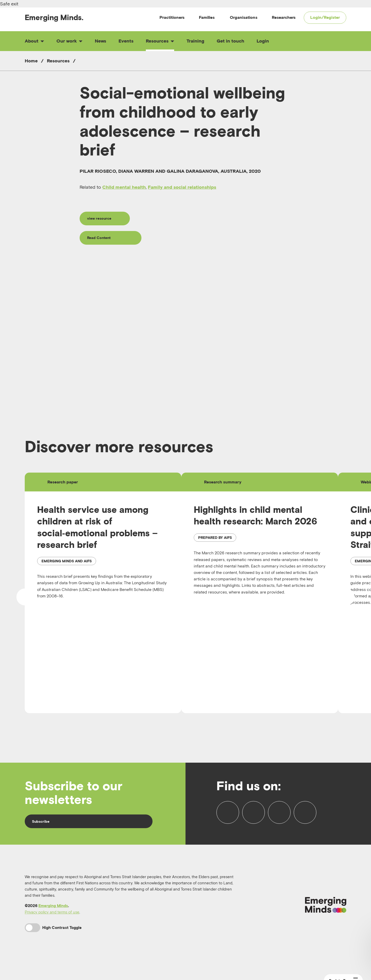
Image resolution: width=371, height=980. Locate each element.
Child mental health (124, 187)
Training (195, 41)
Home (31, 61)
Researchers (284, 17)
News (100, 41)
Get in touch (230, 41)
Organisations (244, 17)
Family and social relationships (182, 187)
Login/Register (325, 17)
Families (207, 17)
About (34, 41)
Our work (69, 41)
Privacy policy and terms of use (52, 921)
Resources (160, 41)
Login (263, 41)
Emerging (54, 17)
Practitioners (172, 17)
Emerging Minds (53, 914)
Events (126, 41)
